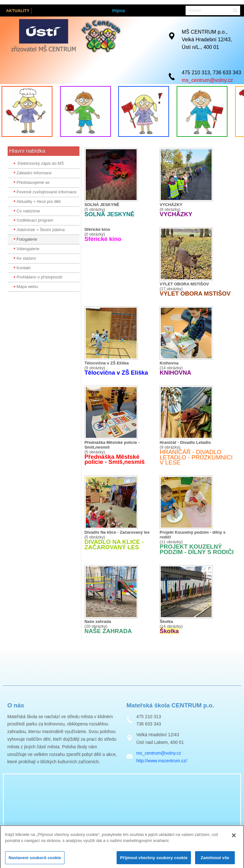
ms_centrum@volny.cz (207, 80)
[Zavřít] (234, 840)
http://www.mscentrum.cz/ (162, 761)
